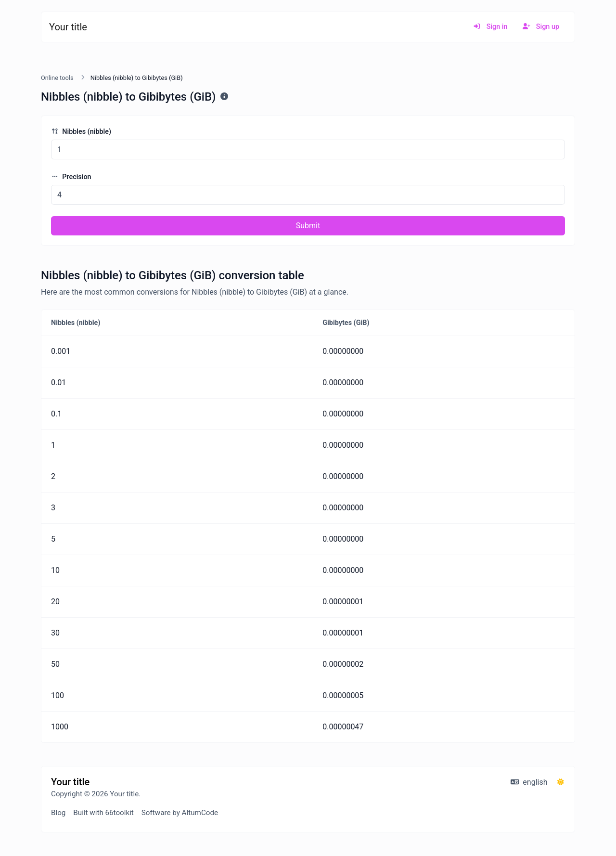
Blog (58, 813)
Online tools (57, 78)
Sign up (541, 27)
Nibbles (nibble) (81, 132)
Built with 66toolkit (103, 813)
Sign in (490, 27)
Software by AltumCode (180, 813)
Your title (68, 27)
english (529, 782)
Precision (71, 177)
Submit (308, 226)
